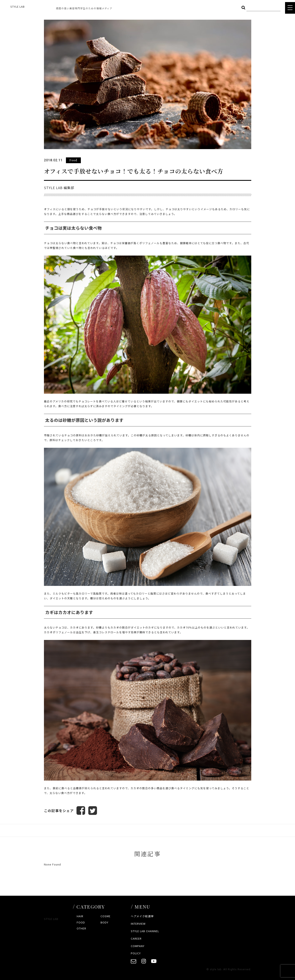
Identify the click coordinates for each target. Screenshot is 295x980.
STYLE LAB (18, 7)
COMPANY (138, 946)
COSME (106, 916)
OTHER (81, 928)
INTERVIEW (138, 924)
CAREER (136, 938)
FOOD (81, 922)
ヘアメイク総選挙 (142, 916)
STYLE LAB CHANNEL (145, 931)
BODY (104, 922)
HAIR (80, 916)
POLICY (136, 953)
